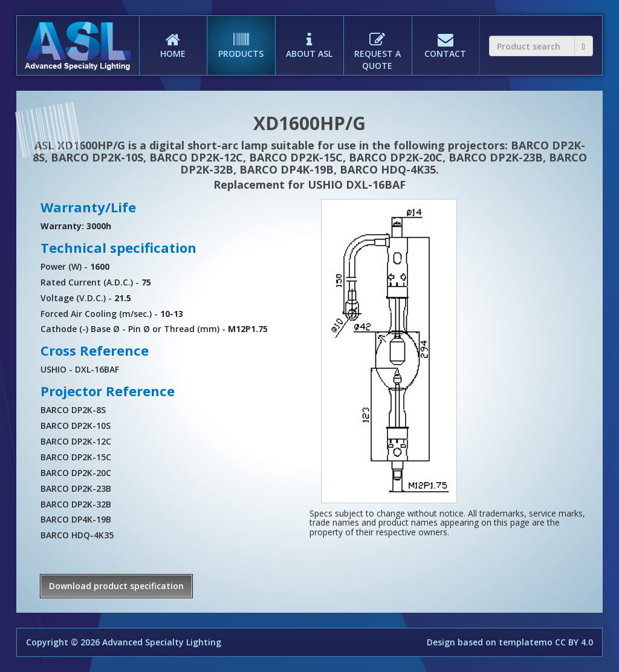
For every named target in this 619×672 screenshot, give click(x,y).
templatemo (526, 642)
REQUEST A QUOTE (378, 44)
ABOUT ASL (309, 38)
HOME (173, 38)
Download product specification (116, 586)
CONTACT (446, 38)
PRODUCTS (241, 38)
